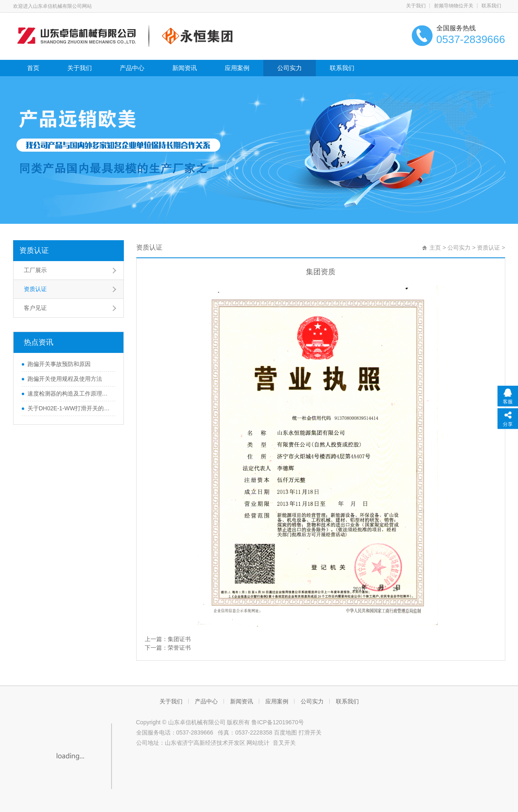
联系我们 (491, 6)
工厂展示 (35, 270)
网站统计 (258, 743)
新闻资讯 (185, 68)
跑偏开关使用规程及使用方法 (65, 379)
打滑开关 (310, 732)
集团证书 (179, 639)
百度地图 (286, 732)
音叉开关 (284, 743)
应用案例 (237, 68)
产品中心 (132, 68)
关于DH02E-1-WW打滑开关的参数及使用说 (69, 408)
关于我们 (416, 6)
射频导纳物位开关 (454, 6)
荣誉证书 (179, 648)
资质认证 (34, 250)
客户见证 (35, 308)
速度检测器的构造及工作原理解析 (69, 393)
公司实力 (290, 68)
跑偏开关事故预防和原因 (59, 364)
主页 (435, 248)
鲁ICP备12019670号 (278, 722)
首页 (33, 68)
